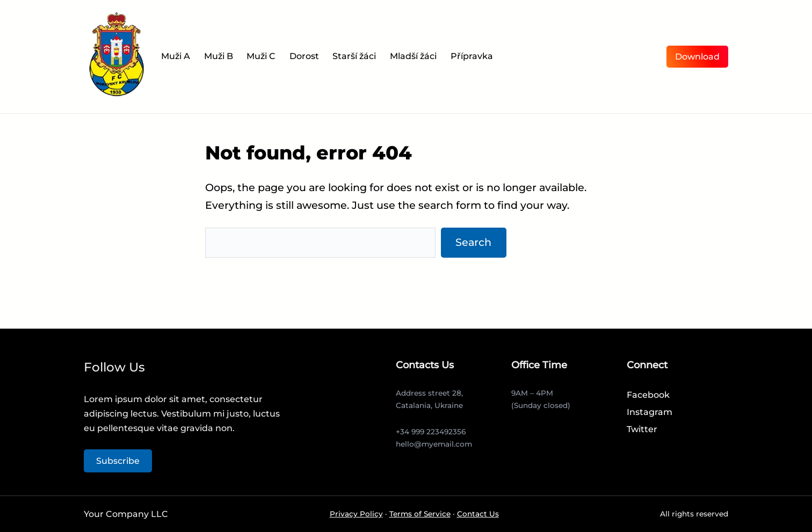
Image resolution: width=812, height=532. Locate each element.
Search (473, 242)
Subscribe (118, 461)
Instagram (650, 412)
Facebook (648, 395)
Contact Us (478, 514)
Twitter (642, 429)
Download (697, 57)
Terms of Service (420, 514)
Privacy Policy (356, 514)
